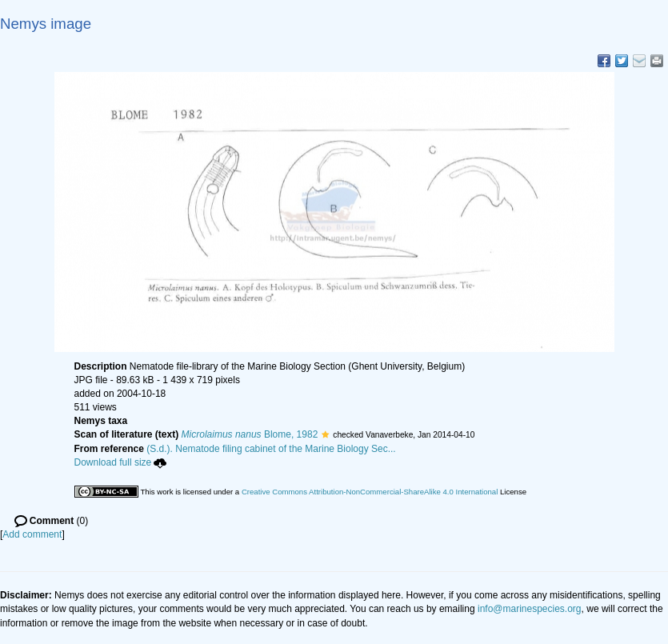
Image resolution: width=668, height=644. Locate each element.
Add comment (32, 534)
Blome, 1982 (250, 434)
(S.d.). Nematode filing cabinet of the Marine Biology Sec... (271, 449)
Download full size (121, 462)
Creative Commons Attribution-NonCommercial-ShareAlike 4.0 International (370, 492)
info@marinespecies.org (530, 609)
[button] (325, 434)
